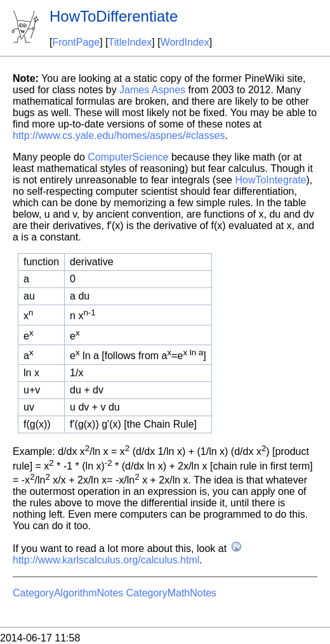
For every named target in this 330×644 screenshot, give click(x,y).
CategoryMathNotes (171, 593)
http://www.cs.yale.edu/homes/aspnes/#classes (119, 135)
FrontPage (76, 42)
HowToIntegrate (270, 180)
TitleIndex (130, 42)
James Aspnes (152, 90)
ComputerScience (128, 157)
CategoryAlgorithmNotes (68, 593)
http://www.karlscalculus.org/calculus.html (106, 560)
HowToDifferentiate (114, 16)
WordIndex (185, 42)
